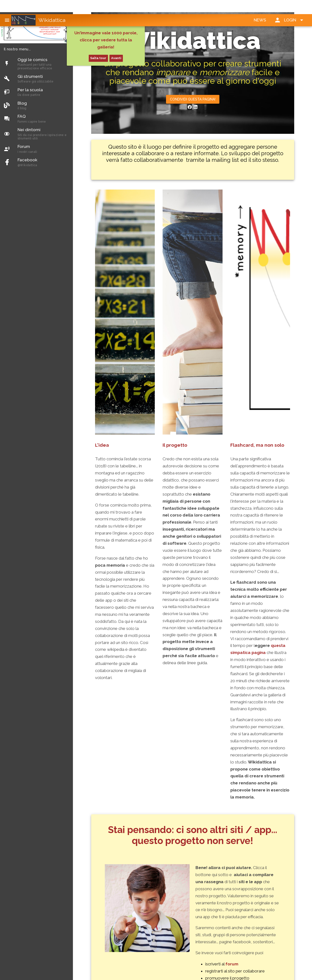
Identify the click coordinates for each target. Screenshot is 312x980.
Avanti (116, 44)
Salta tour (98, 44)
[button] (7, 6)
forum (232, 950)
